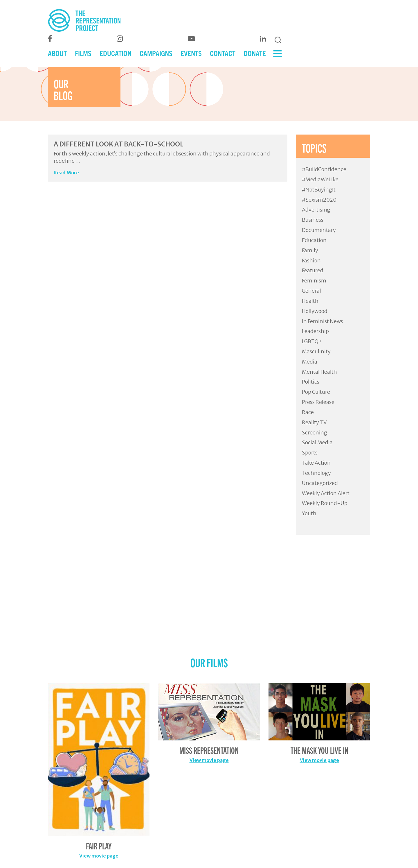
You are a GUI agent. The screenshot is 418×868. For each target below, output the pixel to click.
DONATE (255, 53)
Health (310, 301)
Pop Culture (316, 392)
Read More (66, 173)
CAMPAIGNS (156, 53)
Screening (315, 433)
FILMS (83, 53)
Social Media (317, 442)
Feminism (314, 281)
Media (310, 362)
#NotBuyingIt (319, 190)
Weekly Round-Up (325, 503)
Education (314, 240)
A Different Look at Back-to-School (119, 144)
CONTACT (223, 53)
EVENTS (191, 53)
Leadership (315, 331)
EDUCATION (116, 53)
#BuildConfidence (324, 169)
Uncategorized (320, 483)
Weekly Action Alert (326, 493)
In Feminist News (322, 321)
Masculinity (316, 351)
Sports (310, 453)
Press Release (318, 402)
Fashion (311, 261)
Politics (311, 382)
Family (310, 250)
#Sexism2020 (319, 200)
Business (313, 220)
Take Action (316, 463)
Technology (316, 473)
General (311, 291)
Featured (313, 270)
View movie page (99, 856)
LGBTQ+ (312, 341)
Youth (309, 513)
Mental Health (319, 372)
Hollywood (315, 311)
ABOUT (57, 53)
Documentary (319, 230)
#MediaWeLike (320, 179)
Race (308, 412)
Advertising (316, 210)
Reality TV (314, 422)
